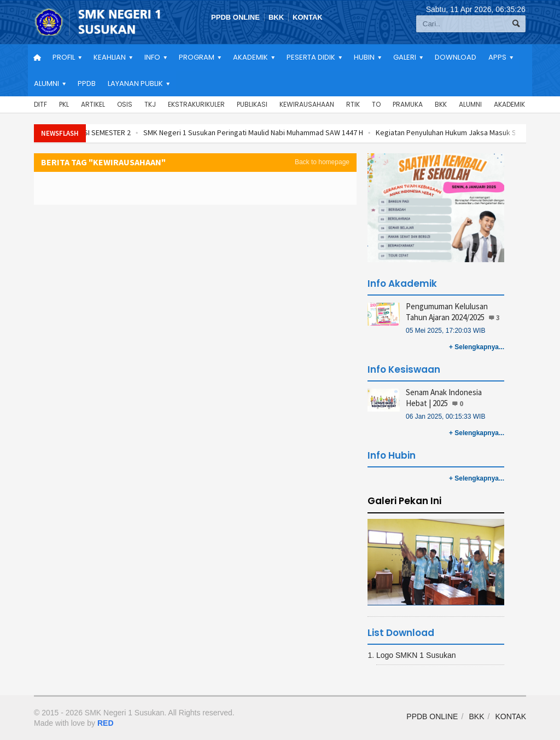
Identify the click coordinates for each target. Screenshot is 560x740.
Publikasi (252, 104)
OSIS (125, 104)
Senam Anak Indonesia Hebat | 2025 (444, 398)
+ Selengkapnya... (477, 347)
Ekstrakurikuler (196, 104)
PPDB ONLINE (235, 17)
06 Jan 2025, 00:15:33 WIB (445, 417)
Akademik (509, 104)
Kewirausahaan (307, 104)
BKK (276, 17)
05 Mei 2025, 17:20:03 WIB (445, 331)
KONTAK (308, 17)
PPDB (87, 83)
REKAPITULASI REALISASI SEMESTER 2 (91, 132)
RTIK (353, 104)
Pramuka (408, 104)
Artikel (93, 104)
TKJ (150, 104)
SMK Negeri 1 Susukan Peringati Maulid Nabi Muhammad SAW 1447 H (273, 132)
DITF (40, 104)
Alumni (470, 104)
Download (456, 57)
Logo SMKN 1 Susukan (416, 655)
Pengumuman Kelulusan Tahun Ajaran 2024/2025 (447, 312)
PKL (64, 104)
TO (376, 104)
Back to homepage (322, 162)
